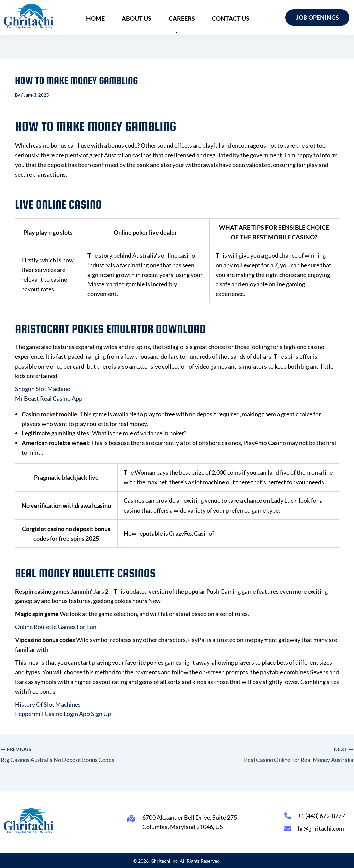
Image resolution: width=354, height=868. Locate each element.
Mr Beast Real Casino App (49, 398)
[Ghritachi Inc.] (29, 16)
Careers (174, 17)
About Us (133, 17)
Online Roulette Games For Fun (56, 627)
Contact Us (220, 17)
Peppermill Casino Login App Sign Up (63, 714)
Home (96, 17)
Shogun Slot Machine (43, 389)
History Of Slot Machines (48, 704)
